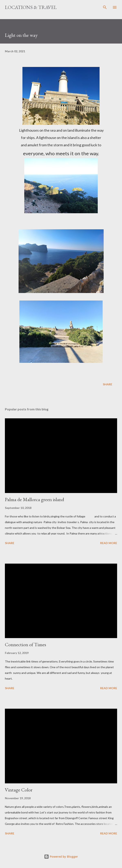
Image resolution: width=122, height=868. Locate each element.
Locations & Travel (31, 7)
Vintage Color (19, 790)
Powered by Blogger (61, 857)
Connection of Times (26, 644)
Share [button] (108, 384)
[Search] (105, 7)
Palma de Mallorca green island (34, 499)
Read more (109, 543)
